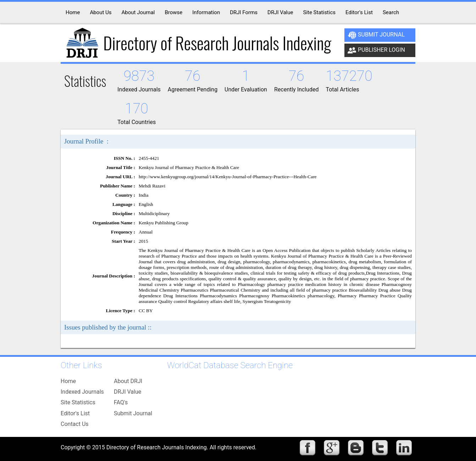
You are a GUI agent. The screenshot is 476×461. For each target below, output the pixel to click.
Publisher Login (376, 50)
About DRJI (128, 381)
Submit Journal (376, 35)
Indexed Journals (82, 392)
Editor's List (75, 413)
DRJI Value (128, 392)
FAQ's (121, 402)
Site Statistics (78, 402)
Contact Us (75, 424)
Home (68, 381)
